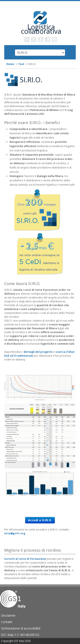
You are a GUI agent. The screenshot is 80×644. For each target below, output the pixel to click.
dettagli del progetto (38, 352)
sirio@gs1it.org (15, 533)
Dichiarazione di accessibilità (21, 628)
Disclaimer (8, 615)
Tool (21, 64)
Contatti (7, 622)
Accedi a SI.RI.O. (40, 520)
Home (10, 64)
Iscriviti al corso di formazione (25, 559)
